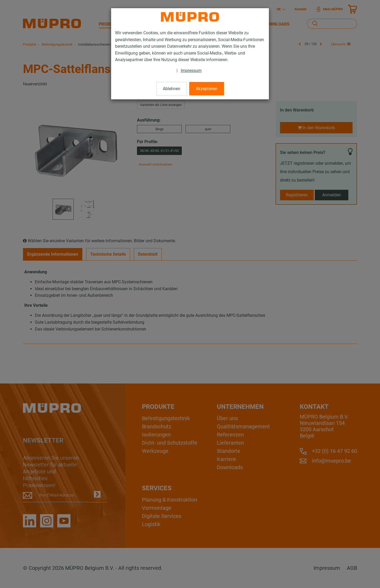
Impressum (191, 71)
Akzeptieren (207, 89)
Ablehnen (172, 89)
